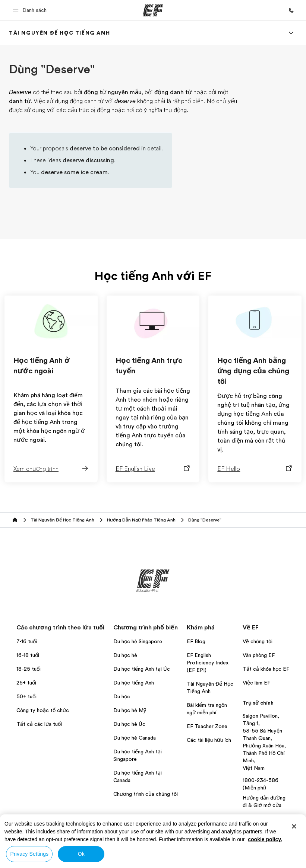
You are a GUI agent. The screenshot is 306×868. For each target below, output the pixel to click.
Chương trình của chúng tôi (146, 794)
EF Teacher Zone (207, 726)
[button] (31, 10)
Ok (81, 854)
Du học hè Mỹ (130, 710)
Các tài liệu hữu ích (209, 740)
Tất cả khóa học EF (266, 669)
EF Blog (196, 641)
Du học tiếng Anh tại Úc (142, 669)
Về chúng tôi (258, 641)
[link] (59, 33)
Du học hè (125, 655)
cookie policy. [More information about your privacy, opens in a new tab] (265, 839)
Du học (122, 696)
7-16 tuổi (27, 641)
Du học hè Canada (135, 738)
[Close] (294, 826)
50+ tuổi (26, 696)
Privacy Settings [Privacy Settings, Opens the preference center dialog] (30, 854)
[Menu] (291, 33)
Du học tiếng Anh (134, 683)
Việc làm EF (256, 683)
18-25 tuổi (29, 669)
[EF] (153, 10)
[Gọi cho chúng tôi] (291, 10)
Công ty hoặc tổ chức (43, 710)
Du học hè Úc (129, 724)
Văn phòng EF (259, 655)
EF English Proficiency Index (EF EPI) (208, 663)
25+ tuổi (26, 683)
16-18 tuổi (28, 655)
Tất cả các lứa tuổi (39, 724)
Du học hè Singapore (138, 641)
